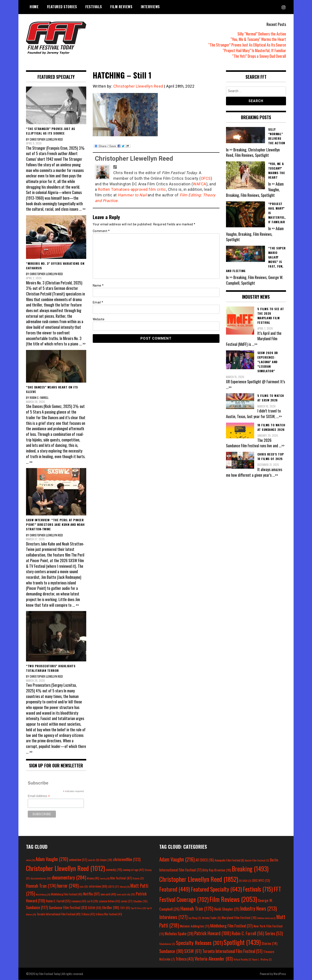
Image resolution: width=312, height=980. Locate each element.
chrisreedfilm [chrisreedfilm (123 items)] (127, 859)
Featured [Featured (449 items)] (175, 889)
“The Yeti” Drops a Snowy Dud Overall (259, 56)
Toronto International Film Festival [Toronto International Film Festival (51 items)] (232, 951)
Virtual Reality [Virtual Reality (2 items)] (242, 959)
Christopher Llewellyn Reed (138, 86)
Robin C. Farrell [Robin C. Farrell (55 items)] (58, 901)
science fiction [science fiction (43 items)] (109, 901)
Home (34, 7)
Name (98, 285)
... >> (82, 209)
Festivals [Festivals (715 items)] (258, 889)
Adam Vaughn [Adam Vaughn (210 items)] (52, 859)
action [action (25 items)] (30, 860)
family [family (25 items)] (105, 878)
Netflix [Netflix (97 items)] (91, 894)
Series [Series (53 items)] (274, 933)
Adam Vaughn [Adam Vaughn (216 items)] (177, 859)
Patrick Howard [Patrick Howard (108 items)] (213, 933)
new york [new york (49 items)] (108, 894)
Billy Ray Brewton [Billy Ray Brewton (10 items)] (217, 870)
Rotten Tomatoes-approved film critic (132, 189)
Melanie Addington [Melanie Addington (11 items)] (195, 926)
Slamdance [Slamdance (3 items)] (167, 944)
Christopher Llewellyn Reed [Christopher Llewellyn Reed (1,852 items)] (199, 879)
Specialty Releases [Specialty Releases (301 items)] (199, 943)
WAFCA (200, 184)
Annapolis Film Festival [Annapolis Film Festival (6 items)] (229, 860)
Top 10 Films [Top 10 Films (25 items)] (138, 908)
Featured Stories (62, 7)
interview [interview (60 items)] (98, 886)
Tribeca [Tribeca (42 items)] (88, 914)
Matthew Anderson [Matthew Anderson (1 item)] (266, 918)
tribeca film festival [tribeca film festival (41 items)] (109, 914)
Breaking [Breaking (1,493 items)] (250, 869)
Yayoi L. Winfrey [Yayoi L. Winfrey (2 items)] (262, 959)
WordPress (280, 974)
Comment (101, 231)
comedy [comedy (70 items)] (114, 869)
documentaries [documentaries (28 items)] (41, 878)
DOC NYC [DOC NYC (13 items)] (261, 880)
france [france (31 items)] (138, 878)
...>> (255, 344)
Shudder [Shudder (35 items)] (140, 901)
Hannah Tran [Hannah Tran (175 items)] (197, 908)
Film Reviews (121, 7)
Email (98, 302)
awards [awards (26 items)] (94, 860)
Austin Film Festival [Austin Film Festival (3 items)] (257, 860)
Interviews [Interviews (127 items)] (173, 917)
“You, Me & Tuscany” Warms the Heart (258, 39)
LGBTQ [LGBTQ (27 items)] (114, 887)
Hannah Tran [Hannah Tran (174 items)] (41, 886)
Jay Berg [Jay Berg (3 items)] (195, 918)
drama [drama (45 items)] (93, 878)
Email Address (39, 796)
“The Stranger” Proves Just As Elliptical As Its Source (247, 45)
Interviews (150, 7)
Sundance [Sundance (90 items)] (171, 951)
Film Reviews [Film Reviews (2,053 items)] (233, 899)
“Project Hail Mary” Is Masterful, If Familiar (254, 50)
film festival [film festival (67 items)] (121, 878)
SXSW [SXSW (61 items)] (193, 951)
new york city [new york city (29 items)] (126, 894)
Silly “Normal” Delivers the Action (262, 34)
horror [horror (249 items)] (68, 885)
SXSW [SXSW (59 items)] (94, 908)
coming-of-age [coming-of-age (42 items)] (133, 870)
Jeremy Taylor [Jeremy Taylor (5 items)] (211, 918)
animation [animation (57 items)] (78, 860)
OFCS (206, 178)
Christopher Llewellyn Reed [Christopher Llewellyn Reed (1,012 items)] (65, 868)
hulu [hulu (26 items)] (84, 887)
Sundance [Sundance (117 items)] (37, 907)
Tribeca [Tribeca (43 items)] (185, 959)
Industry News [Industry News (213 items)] (258, 908)
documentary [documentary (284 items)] (69, 877)
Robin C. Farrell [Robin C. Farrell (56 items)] (248, 933)
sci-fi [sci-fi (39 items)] (93, 901)
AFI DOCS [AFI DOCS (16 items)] (205, 860)
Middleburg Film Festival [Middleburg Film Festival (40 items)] (67, 894)
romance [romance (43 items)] (79, 901)
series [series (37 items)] (127, 901)
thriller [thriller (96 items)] (111, 907)
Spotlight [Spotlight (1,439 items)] (242, 942)
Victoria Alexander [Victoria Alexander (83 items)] (214, 958)
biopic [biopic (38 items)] (106, 860)
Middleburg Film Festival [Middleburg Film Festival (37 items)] (231, 926)
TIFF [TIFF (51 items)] (125, 908)
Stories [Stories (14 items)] (269, 943)
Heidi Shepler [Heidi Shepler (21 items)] (227, 909)
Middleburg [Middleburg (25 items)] (43, 894)
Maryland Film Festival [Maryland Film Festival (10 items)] (239, 917)
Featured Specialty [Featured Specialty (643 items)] (216, 889)
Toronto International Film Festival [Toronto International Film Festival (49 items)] (58, 914)
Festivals (94, 7)
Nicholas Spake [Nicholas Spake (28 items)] (179, 933)
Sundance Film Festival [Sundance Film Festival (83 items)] (68, 907)
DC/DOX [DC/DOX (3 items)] (245, 881)
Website (99, 319)
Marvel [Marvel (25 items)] (125, 887)
